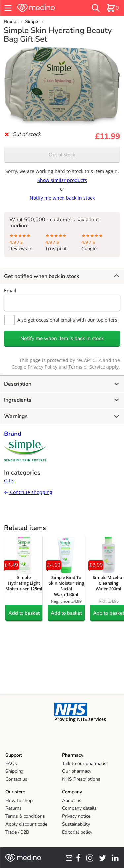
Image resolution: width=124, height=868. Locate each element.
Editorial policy (77, 832)
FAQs (11, 763)
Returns (13, 808)
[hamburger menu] (8, 8)
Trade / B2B (17, 832)
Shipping (14, 771)
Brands (11, 22)
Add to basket (24, 613)
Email (10, 290)
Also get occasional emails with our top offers (61, 320)
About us (72, 800)
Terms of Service (87, 367)
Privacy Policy (42, 367)
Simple (32, 22)
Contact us (16, 779)
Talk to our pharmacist (85, 763)
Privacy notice (76, 816)
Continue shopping (28, 492)
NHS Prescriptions (81, 779)
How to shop (19, 800)
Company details (79, 808)
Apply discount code (26, 824)
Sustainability (76, 824)
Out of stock (62, 155)
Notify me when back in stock (62, 198)
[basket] (113, 8)
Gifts (9, 481)
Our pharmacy (77, 771)
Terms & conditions (25, 816)
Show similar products (62, 180)
